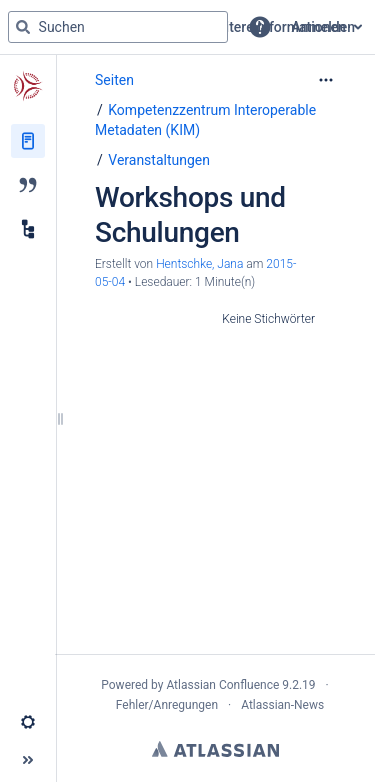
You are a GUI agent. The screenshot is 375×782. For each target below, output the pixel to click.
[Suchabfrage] (118, 27)
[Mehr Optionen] (326, 80)
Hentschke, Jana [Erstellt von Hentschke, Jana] (199, 264)
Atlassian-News (282, 705)
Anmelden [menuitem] (323, 27)
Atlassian (215, 749)
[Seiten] (28, 141)
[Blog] (28, 185)
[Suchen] (23, 27)
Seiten (114, 80)
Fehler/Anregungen (167, 705)
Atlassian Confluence (222, 685)
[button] (260, 27)
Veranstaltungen (159, 160)
